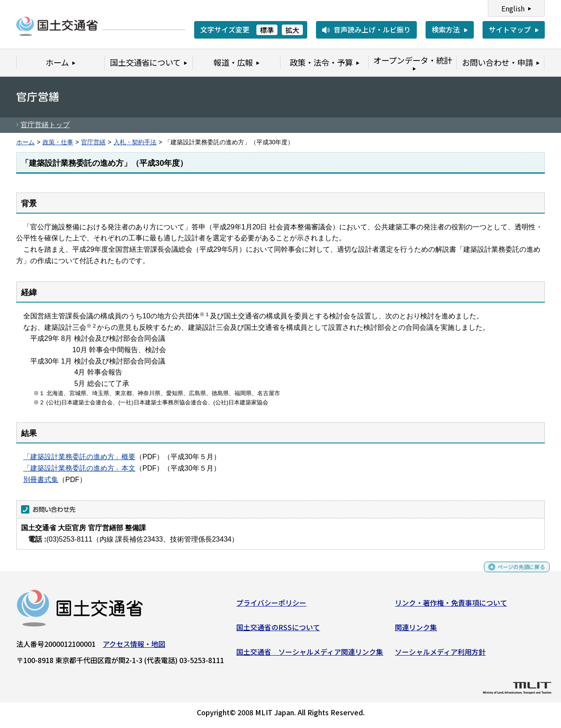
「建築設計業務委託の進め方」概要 (79, 457)
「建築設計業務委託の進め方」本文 (79, 468)
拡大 (292, 30)
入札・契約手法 (135, 142)
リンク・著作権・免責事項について (451, 606)
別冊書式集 (41, 480)
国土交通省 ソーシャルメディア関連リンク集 (310, 655)
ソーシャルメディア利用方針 (440, 655)
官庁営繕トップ (45, 125)
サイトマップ (510, 29)
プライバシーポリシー (271, 606)
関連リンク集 (416, 631)
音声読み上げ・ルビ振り (372, 29)
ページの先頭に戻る (514, 574)
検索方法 (446, 29)
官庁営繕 (93, 142)
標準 (267, 30)
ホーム (25, 142)
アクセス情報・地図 (134, 647)
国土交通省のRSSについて (278, 631)
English (513, 8)
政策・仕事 (58, 142)
